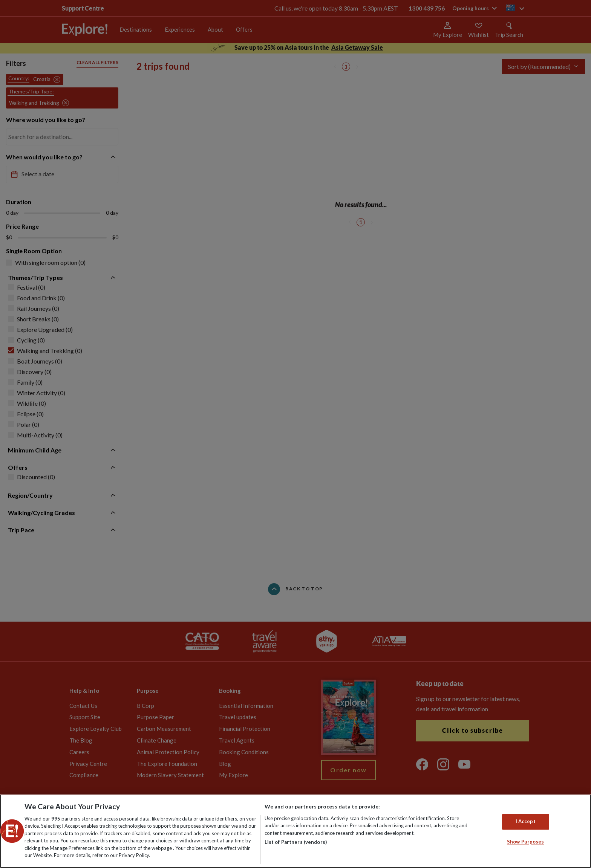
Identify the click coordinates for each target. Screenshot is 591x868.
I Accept (526, 822)
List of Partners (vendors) (296, 842)
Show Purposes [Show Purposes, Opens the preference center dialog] (526, 842)
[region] (295, 831)
